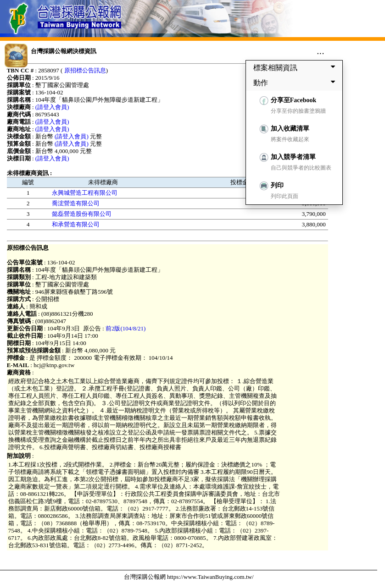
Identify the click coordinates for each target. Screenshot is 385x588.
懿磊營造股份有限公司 (82, 214)
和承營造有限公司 (76, 224)
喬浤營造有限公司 (76, 203)
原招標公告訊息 (85, 70)
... (321, 51)
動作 (296, 82)
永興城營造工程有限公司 (85, 193)
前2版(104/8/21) (126, 328)
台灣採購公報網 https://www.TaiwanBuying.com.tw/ (189, 577)
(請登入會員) (52, 107)
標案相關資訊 (296, 67)
